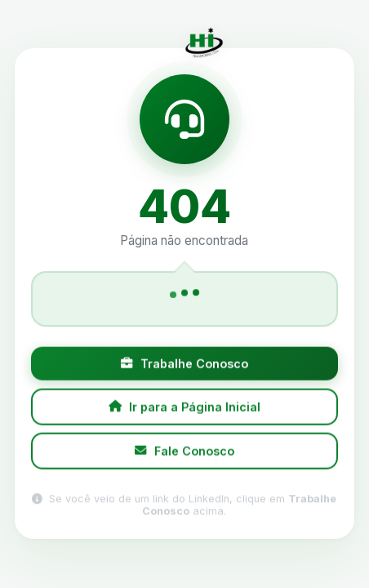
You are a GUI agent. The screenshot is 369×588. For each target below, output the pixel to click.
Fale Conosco (184, 453)
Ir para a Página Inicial (185, 408)
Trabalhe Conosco (184, 365)
